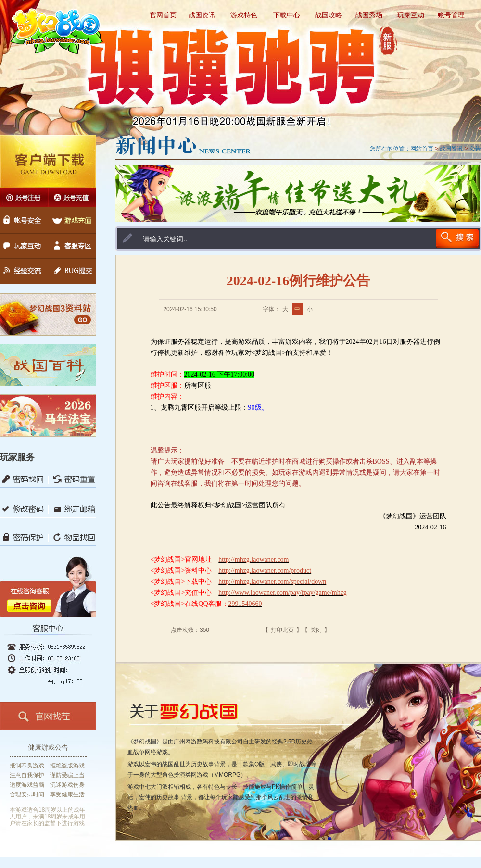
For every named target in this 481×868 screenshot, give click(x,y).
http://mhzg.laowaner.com (253, 560)
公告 (475, 149)
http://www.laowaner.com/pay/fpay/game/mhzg (283, 593)
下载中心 (287, 15)
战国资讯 (202, 15)
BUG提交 (72, 275)
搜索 (457, 239)
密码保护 (24, 537)
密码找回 (24, 479)
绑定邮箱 (72, 509)
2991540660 (245, 604)
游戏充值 (72, 216)
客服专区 (72, 246)
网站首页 (422, 149)
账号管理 (451, 15)
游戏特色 (244, 15)
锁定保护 (72, 479)
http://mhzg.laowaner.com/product (265, 571)
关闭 (316, 630)
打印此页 (282, 630)
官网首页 (163, 15)
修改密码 (24, 509)
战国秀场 (369, 15)
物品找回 (72, 537)
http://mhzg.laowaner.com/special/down (272, 582)
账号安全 (24, 216)
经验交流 (24, 275)
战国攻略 (329, 15)
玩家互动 (411, 15)
